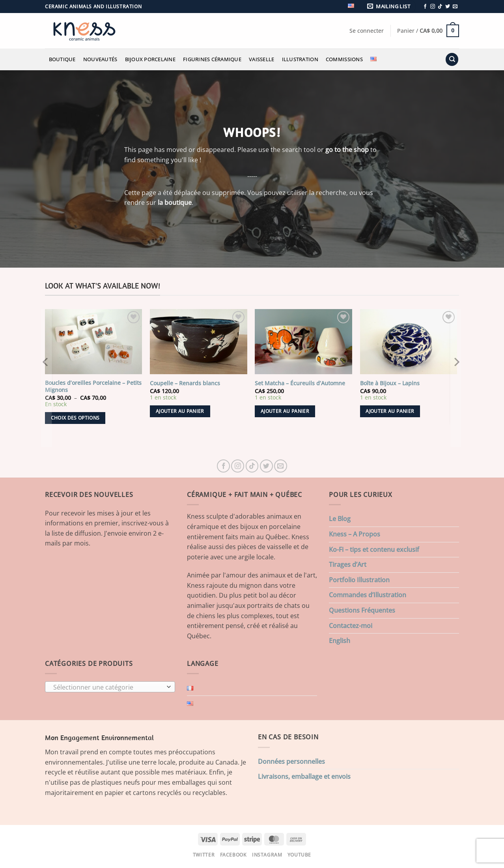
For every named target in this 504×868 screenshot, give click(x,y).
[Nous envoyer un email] (455, 7)
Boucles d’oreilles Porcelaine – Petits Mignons (93, 387)
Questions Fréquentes (362, 610)
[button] (390, 7)
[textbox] (108, 687)
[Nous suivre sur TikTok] (440, 7)
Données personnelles (291, 761)
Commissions (344, 59)
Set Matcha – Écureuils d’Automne (300, 383)
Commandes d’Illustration (368, 595)
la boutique (175, 202)
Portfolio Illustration (359, 580)
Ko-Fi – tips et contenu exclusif (374, 549)
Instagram (267, 855)
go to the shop (347, 150)
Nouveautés (100, 59)
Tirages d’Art (348, 564)
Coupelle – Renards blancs (185, 383)
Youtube (299, 855)
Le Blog (340, 519)
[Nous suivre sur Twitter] (448, 7)
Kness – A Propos (355, 534)
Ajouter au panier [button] (180, 411)
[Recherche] (452, 59)
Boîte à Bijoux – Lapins (390, 383)
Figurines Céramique (212, 59)
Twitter (204, 855)
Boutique (62, 59)
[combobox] (110, 687)
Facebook (233, 855)
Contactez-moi (351, 626)
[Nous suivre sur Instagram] (433, 7)
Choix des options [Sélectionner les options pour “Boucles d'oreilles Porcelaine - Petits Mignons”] (75, 418)
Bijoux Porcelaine (150, 59)
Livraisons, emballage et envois (304, 776)
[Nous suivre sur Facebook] (425, 7)
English (340, 641)
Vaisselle (261, 59)
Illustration (300, 59)
